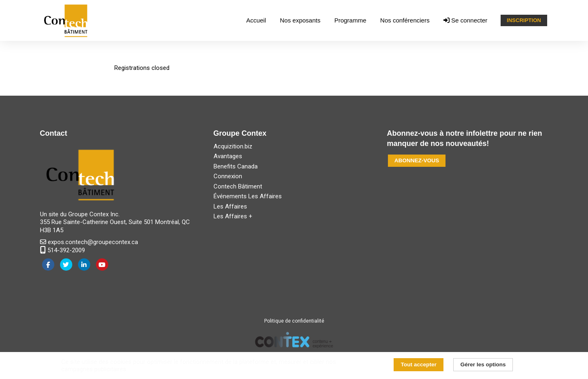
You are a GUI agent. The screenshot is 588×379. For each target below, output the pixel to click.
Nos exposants (300, 20)
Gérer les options (483, 364)
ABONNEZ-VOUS (417, 160)
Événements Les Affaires (248, 196)
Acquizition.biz (233, 146)
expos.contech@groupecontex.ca (89, 242)
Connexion (228, 176)
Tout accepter (419, 364)
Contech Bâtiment (238, 186)
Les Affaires (230, 206)
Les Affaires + (233, 216)
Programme (350, 20)
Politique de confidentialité (294, 321)
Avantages (228, 156)
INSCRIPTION (524, 20)
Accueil (256, 20)
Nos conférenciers (405, 20)
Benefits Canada (236, 166)
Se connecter (465, 20)
